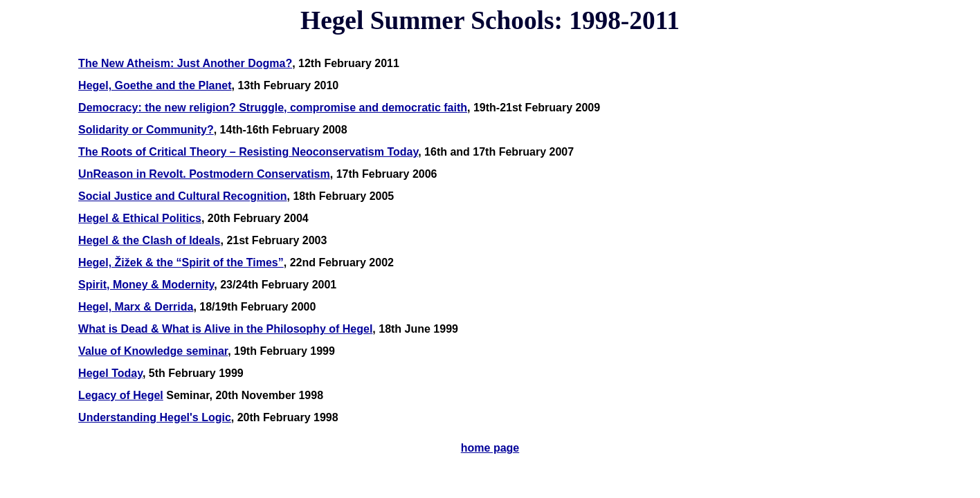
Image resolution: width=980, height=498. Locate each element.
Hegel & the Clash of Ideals (149, 240)
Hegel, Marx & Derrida (136, 307)
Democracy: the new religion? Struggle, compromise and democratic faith (273, 108)
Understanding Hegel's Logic (155, 417)
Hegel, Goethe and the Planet (155, 85)
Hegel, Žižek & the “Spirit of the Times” (181, 262)
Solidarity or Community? (146, 130)
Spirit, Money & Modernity (146, 285)
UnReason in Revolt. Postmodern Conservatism (204, 174)
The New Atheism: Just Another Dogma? (185, 63)
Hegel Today (110, 373)
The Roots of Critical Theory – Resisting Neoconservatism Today (248, 152)
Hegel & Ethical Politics (140, 218)
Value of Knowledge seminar (153, 351)
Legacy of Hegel (121, 395)
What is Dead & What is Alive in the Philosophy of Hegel (225, 329)
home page (490, 448)
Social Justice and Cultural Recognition (182, 196)
